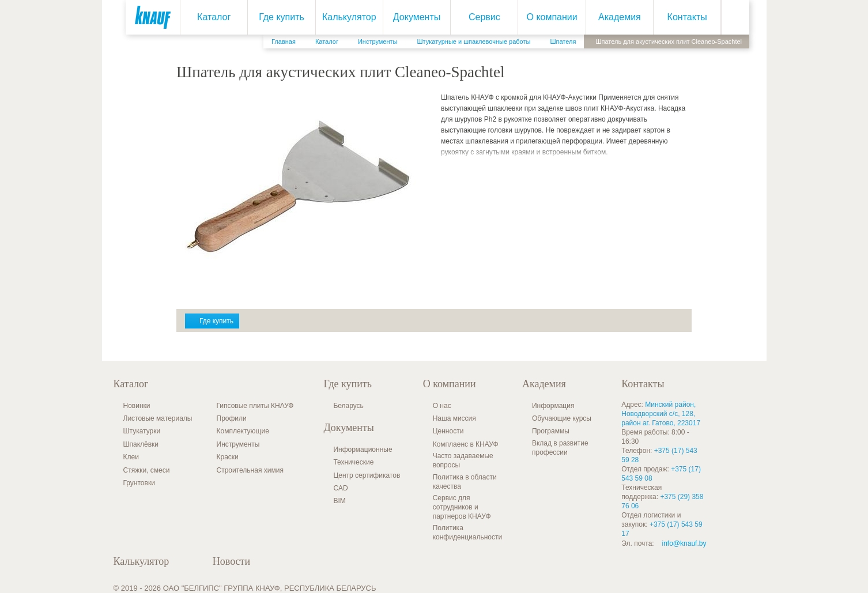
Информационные (363, 450)
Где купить (278, 17)
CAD (340, 488)
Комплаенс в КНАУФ (466, 444)
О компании (548, 17)
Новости (231, 561)
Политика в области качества (465, 482)
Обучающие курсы (562, 418)
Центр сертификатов (367, 475)
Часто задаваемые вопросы (463, 460)
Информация (553, 406)
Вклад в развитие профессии (560, 448)
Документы (413, 17)
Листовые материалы (158, 418)
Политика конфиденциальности (468, 532)
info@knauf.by (684, 543)
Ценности (448, 431)
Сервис (481, 17)
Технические (353, 462)
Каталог (210, 17)
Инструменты (238, 444)
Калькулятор (346, 17)
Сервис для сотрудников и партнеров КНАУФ (462, 507)
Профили (232, 418)
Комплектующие (243, 431)
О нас (442, 406)
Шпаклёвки (141, 444)
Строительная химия (250, 470)
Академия (616, 17)
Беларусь (348, 406)
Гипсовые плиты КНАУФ (255, 406)
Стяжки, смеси (147, 470)
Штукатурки (142, 431)
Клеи (131, 457)
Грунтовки (139, 483)
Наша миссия (454, 418)
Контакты (684, 17)
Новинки (137, 406)
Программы (551, 431)
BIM (339, 501)
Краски (228, 457)
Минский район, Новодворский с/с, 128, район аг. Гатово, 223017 (661, 414)
